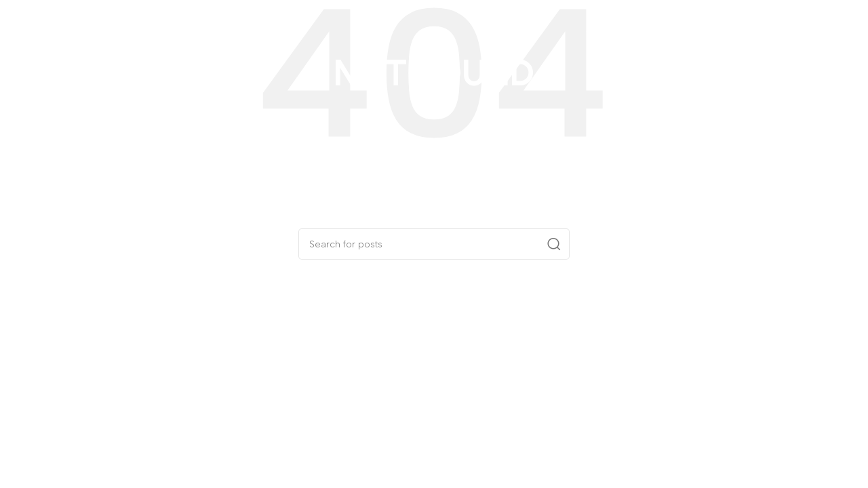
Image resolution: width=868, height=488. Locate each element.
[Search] (434, 244)
